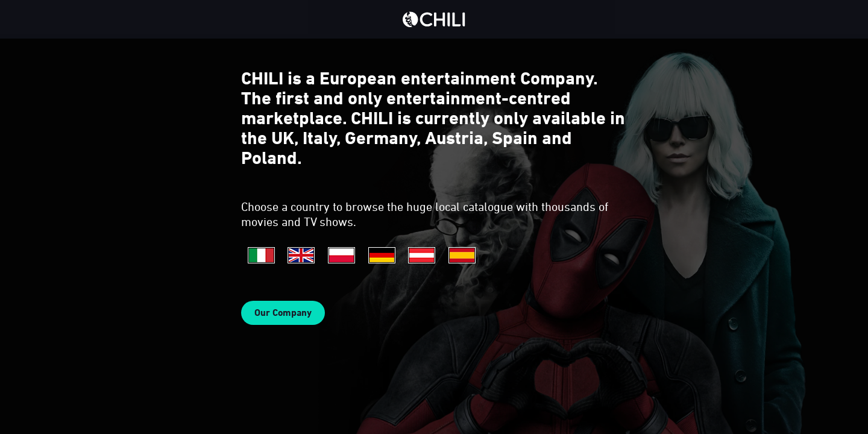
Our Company (283, 313)
